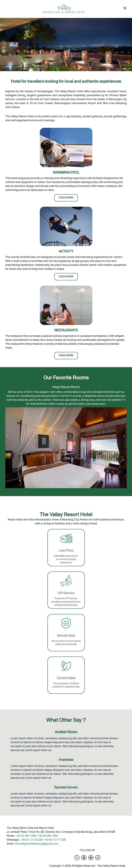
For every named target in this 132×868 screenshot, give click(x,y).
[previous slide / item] (8, 436)
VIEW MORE (66, 198)
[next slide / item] (124, 436)
